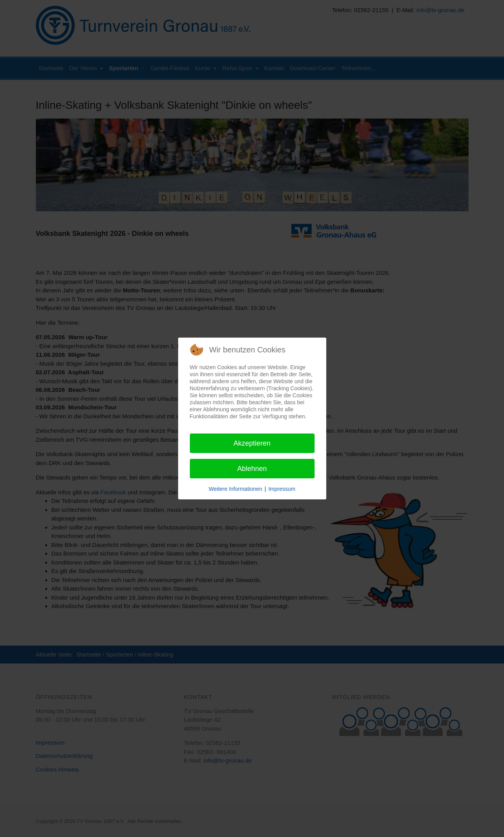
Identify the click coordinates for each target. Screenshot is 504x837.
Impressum (282, 489)
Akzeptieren (252, 443)
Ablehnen (252, 469)
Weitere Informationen (235, 489)
